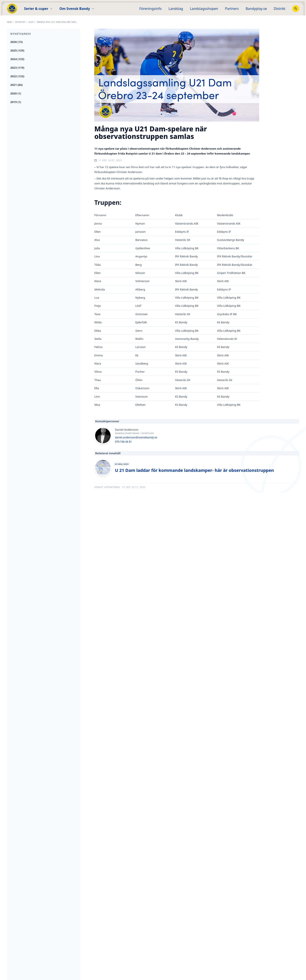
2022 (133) (17, 76)
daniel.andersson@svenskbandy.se (136, 438)
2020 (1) (16, 93)
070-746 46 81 (123, 442)
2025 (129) (17, 50)
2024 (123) (17, 59)
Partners (232, 9)
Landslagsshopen (204, 9)
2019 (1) (16, 102)
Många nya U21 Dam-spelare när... (58, 22)
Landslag (176, 9)
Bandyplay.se (256, 9)
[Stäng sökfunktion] (296, 9)
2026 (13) (17, 42)
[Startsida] (12, 9)
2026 (31, 22)
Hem (9, 22)
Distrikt (280, 9)
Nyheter (20, 22)
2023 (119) (17, 68)
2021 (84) (17, 85)
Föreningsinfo (151, 9)
